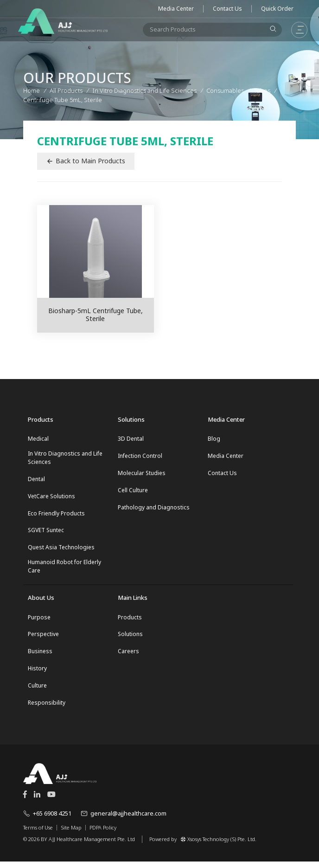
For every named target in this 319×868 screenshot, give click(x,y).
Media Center (176, 9)
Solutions (130, 639)
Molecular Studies (142, 474)
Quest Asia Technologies (61, 550)
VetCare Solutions (51, 498)
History (37, 674)
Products (130, 621)
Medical (38, 439)
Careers (128, 656)
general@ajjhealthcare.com (124, 820)
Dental (36, 480)
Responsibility (47, 709)
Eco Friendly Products (56, 515)
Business (40, 656)
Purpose (39, 621)
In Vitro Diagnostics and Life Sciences (65, 458)
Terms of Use (38, 834)
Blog (214, 439)
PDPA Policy (103, 834)
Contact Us (227, 9)
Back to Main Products (86, 161)
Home (32, 90)
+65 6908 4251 (47, 820)
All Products (66, 90)
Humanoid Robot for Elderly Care (64, 570)
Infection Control (140, 456)
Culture (37, 691)
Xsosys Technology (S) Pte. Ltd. (218, 845)
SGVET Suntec (46, 533)
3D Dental (131, 439)
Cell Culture (133, 492)
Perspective (43, 639)
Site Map (71, 834)
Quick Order (277, 9)
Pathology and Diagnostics (154, 509)
